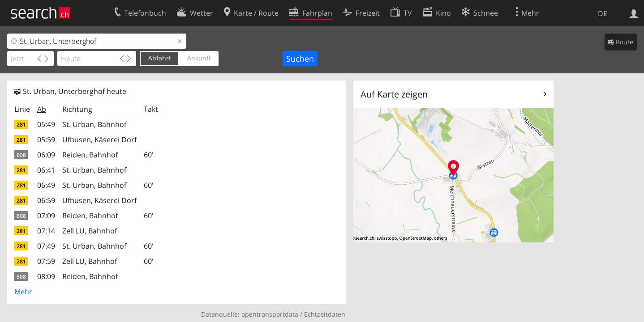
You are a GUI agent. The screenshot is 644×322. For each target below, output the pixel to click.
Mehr (23, 292)
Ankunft (199, 58)
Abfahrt (160, 58)
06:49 (46, 185)
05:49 (46, 124)
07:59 (46, 261)
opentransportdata (270, 314)
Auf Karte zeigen (394, 94)
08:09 (46, 276)
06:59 (46, 200)
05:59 (46, 140)
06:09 (46, 155)
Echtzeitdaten (325, 314)
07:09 (46, 216)
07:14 (46, 231)
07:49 (46, 246)
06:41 (46, 170)
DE (603, 13)
